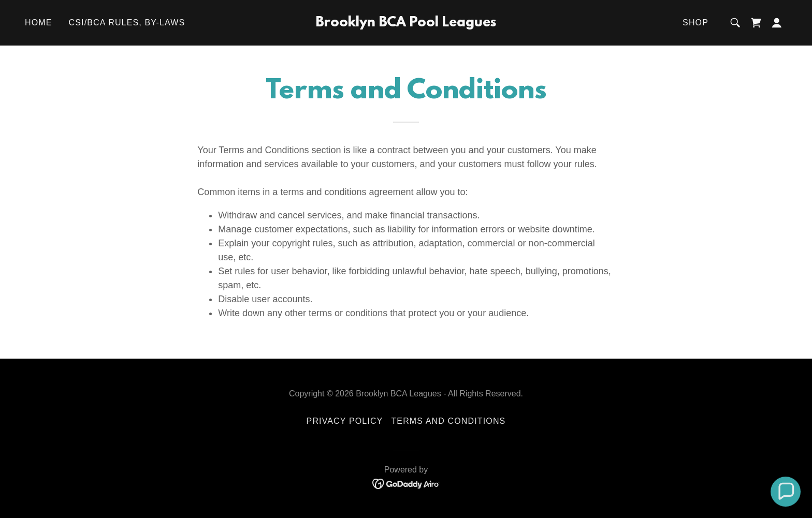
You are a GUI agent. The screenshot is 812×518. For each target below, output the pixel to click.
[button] (777, 23)
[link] (406, 23)
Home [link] (39, 23)
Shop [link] (695, 23)
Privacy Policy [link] (345, 421)
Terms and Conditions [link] (448, 421)
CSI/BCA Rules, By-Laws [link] (127, 23)
